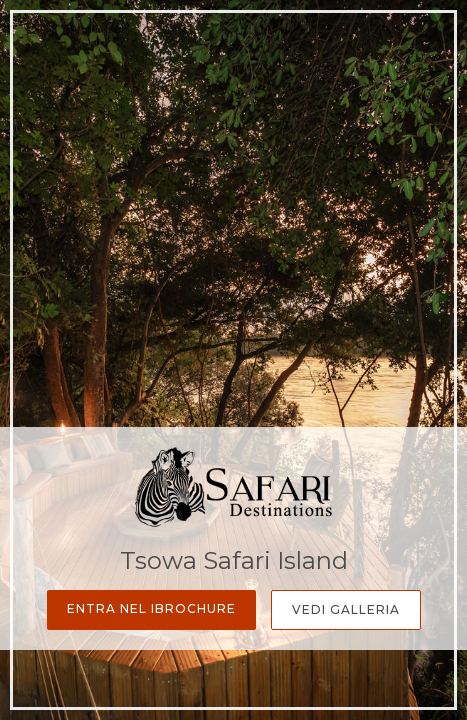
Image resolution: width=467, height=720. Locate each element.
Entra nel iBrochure (151, 608)
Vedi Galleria (346, 609)
